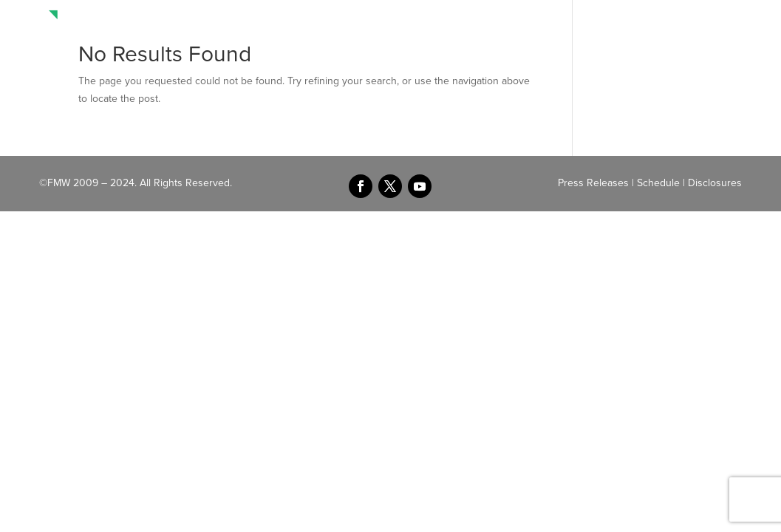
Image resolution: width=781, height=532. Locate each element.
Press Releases (593, 183)
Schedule (658, 183)
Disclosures (715, 183)
